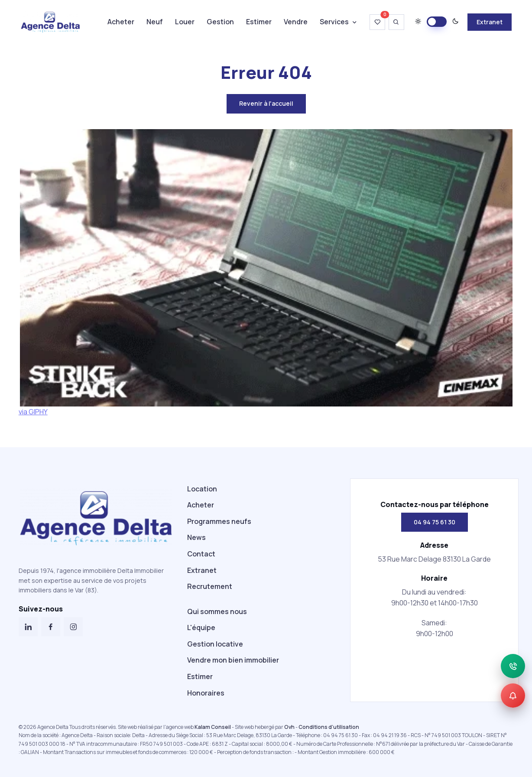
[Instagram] (73, 627)
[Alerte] (513, 696)
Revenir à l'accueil (266, 103)
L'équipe (201, 627)
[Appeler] (513, 666)
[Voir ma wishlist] (377, 22)
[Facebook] (51, 627)
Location (202, 489)
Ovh (289, 727)
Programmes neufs (219, 521)
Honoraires (206, 693)
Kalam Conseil (213, 727)
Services (334, 22)
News (196, 537)
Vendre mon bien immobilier (233, 660)
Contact (201, 554)
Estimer (259, 22)
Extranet (490, 22)
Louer (185, 22)
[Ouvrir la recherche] (396, 22)
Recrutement (210, 586)
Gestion (220, 22)
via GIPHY (33, 412)
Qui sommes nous (217, 611)
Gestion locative (215, 644)
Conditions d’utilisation (329, 727)
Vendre (296, 22)
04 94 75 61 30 (435, 522)
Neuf (155, 22)
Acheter (121, 22)
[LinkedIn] (28, 627)
